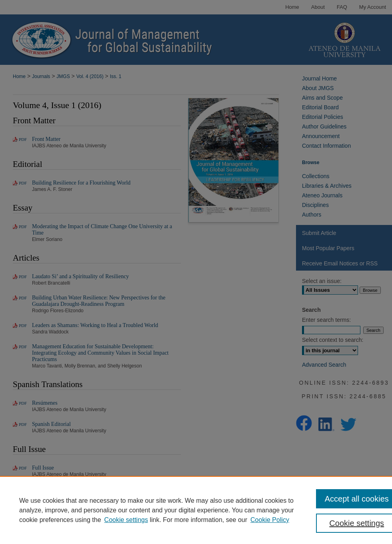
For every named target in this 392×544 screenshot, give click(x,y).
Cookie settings (126, 520)
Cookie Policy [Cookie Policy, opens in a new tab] (270, 520)
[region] (196, 510)
